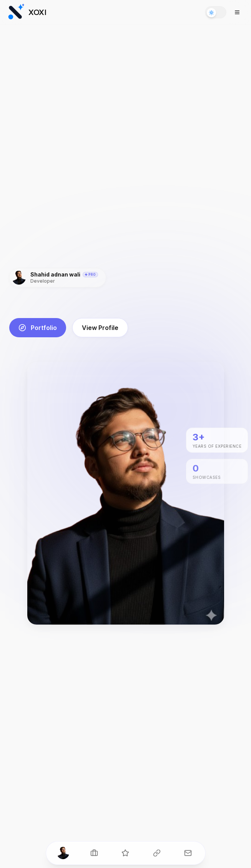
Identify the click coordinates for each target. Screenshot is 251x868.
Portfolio (38, 328)
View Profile (100, 328)
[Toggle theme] (216, 12)
